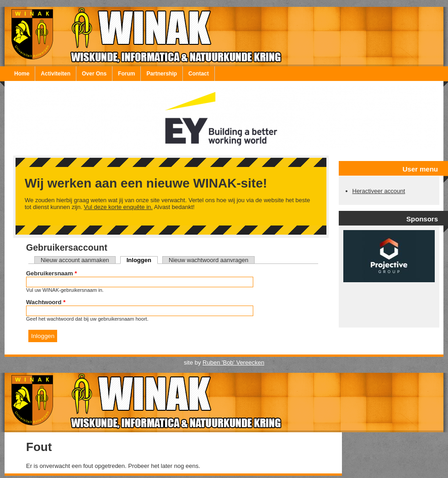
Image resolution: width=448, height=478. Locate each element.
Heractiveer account (379, 191)
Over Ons (94, 74)
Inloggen (142, 260)
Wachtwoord (46, 302)
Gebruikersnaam (51, 273)
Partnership (162, 74)
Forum (126, 74)
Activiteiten (56, 74)
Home (22, 74)
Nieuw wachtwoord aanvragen (208, 260)
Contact (199, 74)
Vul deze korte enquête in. (118, 207)
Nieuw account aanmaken (75, 260)
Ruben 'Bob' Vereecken (233, 363)
